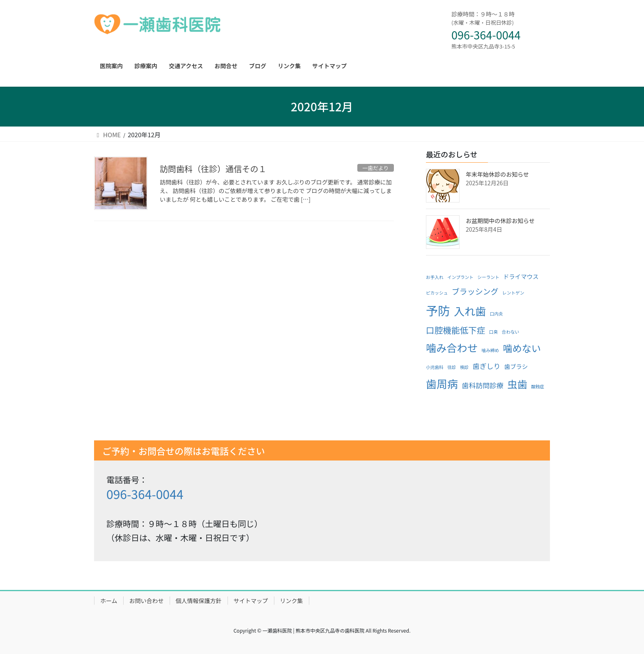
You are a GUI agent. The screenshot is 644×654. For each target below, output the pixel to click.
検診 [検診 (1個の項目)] (464, 367)
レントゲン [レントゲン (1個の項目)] (513, 293)
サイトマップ (251, 601)
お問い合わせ (147, 601)
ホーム (109, 601)
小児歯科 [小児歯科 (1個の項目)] (435, 367)
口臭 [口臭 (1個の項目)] (493, 332)
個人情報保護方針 (199, 601)
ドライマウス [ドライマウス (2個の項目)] (521, 276)
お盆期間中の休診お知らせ (500, 221)
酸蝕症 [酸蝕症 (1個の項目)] (538, 386)
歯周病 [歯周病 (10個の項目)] (442, 383)
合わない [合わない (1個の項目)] (511, 332)
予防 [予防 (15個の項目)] (438, 310)
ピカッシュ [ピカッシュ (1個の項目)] (437, 293)
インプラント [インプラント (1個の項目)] (460, 277)
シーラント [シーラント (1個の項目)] (488, 277)
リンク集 (292, 601)
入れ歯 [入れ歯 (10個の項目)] (470, 311)
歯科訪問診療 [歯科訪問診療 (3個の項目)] (483, 385)
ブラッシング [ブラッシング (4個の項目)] (475, 291)
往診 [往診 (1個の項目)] (452, 367)
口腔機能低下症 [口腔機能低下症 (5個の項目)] (455, 330)
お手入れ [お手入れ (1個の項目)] (435, 277)
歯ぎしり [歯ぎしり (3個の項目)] (487, 366)
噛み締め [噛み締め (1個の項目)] (490, 350)
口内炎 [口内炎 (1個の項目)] (497, 314)
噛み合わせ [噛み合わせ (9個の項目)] (452, 348)
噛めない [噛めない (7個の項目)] (522, 348)
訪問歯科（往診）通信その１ (213, 169)
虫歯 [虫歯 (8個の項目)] (517, 384)
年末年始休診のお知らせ (497, 174)
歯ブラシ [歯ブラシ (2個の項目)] (516, 366)
